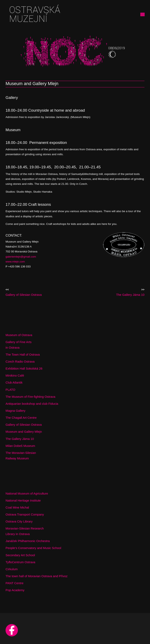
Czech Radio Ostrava (20, 362)
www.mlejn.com (15, 262)
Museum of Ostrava (19, 335)
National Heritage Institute (23, 501)
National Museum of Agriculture (27, 494)
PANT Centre (15, 583)
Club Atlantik (14, 383)
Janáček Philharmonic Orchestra (28, 541)
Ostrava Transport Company (25, 515)
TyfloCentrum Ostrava (20, 562)
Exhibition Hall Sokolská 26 (24, 369)
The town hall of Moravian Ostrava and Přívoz (37, 576)
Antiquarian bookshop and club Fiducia (32, 404)
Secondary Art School (20, 555)
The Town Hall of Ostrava (23, 355)
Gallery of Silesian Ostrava (24, 425)
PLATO (10, 390)
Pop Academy (15, 590)
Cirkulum (12, 569)
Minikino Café (15, 376)
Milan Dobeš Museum (20, 446)
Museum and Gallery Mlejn (24, 432)
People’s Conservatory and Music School (33, 548)
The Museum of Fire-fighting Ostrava (30, 397)
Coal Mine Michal (17, 508)
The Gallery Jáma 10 (20, 439)
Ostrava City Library (19, 521)
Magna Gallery (16, 411)
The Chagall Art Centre (21, 418)
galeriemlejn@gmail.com (21, 257)
